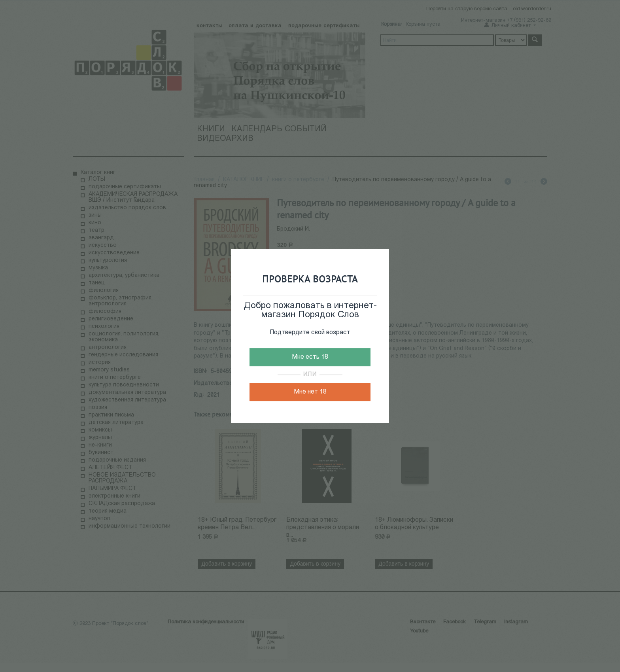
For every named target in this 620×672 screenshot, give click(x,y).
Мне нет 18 (310, 392)
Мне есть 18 (310, 357)
